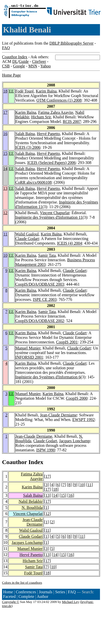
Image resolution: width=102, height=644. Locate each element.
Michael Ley (71, 602)
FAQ (6, 48)
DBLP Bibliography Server (72, 43)
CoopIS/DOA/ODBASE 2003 (40, 284)
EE (11, 91)
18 (5, 91)
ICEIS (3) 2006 (28, 147)
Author (43, 596)
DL (15, 61)
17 (5, 112)
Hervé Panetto (48, 134)
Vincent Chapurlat (55, 213)
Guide (24, 61)
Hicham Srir (41, 117)
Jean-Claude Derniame (58, 415)
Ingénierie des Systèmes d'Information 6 (48, 377)
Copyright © (11, 602)
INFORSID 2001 (29, 357)
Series (60, 592)
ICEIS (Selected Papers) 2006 (52, 163)
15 (5, 153)
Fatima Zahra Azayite (56, 112)
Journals (45, 592)
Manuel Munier (28, 348)
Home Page (11, 75)
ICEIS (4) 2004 (69, 243)
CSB (6, 66)
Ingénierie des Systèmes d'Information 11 (49, 217)
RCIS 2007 (72, 122)
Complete (26, 596)
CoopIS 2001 (67, 342)
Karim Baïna (46, 91)
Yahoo (45, 66)
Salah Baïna (25, 134)
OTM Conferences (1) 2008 (59, 100)
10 (5, 255)
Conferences (26, 592)
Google (19, 66)
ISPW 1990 (46, 450)
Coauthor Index (15, 57)
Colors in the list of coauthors (22, 583)
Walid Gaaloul (27, 234)
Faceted (9, 596)
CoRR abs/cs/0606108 (34, 182)
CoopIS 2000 (77, 398)
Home (8, 592)
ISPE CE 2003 (45, 299)
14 (5, 169)
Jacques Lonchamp (74, 441)
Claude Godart (27, 239)
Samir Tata (47, 255)
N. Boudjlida (32, 508)
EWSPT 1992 (84, 420)
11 (5, 234)
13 (5, 188)
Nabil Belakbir (30, 501)
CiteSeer (39, 61)
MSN (33, 66)
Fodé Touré (25, 91)
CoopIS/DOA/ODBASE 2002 (40, 321)
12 (5, 213)
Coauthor (14, 462)
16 (5, 134)
